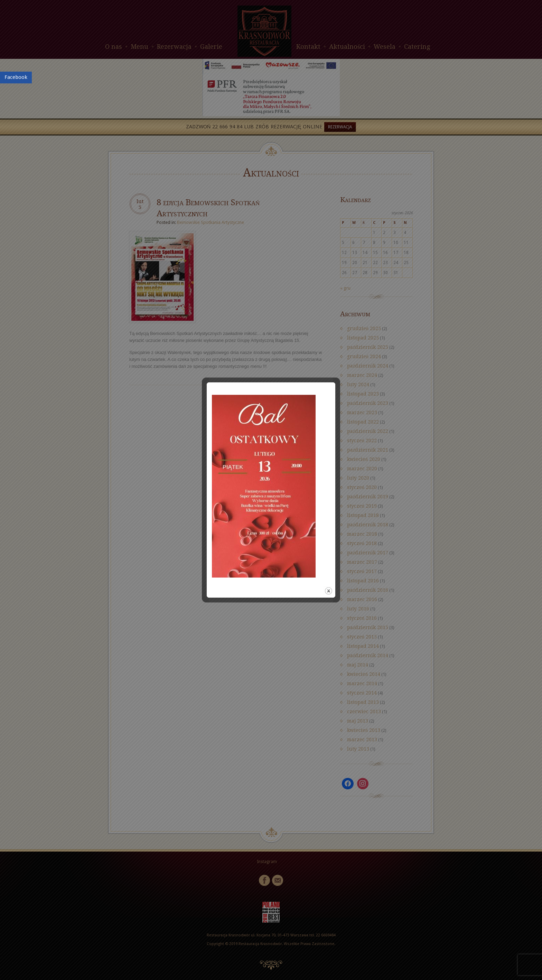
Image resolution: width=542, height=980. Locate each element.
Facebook (16, 77)
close (334, 521)
